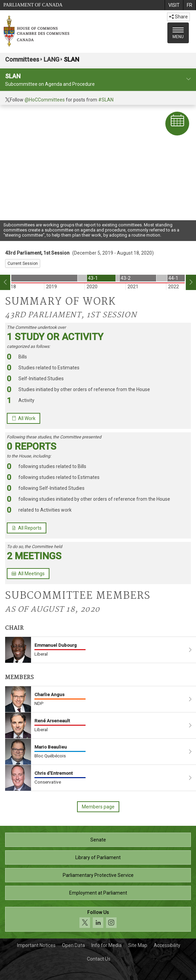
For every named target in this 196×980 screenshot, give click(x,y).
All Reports (27, 528)
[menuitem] (174, 5)
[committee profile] (189, 79)
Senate (98, 840)
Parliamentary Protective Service (98, 875)
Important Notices (36, 945)
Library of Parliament (98, 857)
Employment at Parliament (98, 893)
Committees (22, 59)
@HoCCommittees (45, 100)
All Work (24, 418)
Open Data (73, 945)
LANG (51, 59)
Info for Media (107, 945)
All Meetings (28, 574)
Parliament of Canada (33, 5)
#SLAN (106, 100)
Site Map (138, 945)
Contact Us (99, 959)
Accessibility (167, 945)
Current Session (23, 263)
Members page (98, 807)
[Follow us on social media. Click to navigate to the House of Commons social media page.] (98, 919)
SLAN (71, 59)
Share (178, 17)
